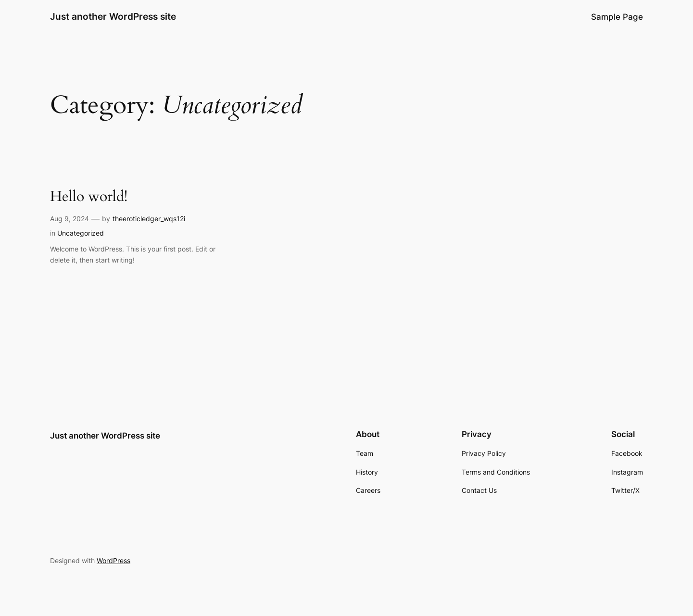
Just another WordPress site (113, 16)
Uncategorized (81, 233)
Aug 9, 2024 (69, 219)
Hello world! (89, 197)
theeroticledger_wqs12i (149, 219)
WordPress (113, 560)
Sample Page (617, 17)
